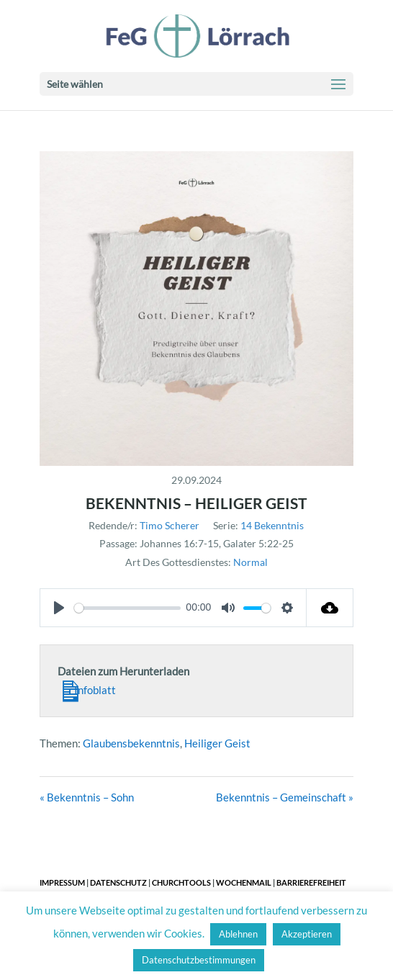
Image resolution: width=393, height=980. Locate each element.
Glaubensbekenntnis (131, 743)
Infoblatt (87, 689)
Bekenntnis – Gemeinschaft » (285, 797)
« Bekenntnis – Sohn (87, 797)
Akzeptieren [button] (307, 934)
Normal (250, 562)
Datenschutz (118, 882)
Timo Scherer (170, 525)
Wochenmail (244, 882)
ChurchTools (181, 882)
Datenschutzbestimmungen (199, 960)
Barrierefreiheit (311, 882)
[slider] (127, 608)
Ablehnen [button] (238, 934)
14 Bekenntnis (272, 525)
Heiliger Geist (217, 743)
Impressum (62, 882)
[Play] (59, 608)
